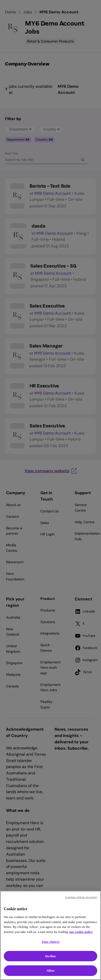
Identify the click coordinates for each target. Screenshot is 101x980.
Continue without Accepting (81, 897)
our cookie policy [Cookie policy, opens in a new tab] (81, 932)
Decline (50, 956)
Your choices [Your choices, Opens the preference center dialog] (50, 942)
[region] (50, 935)
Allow (50, 971)
